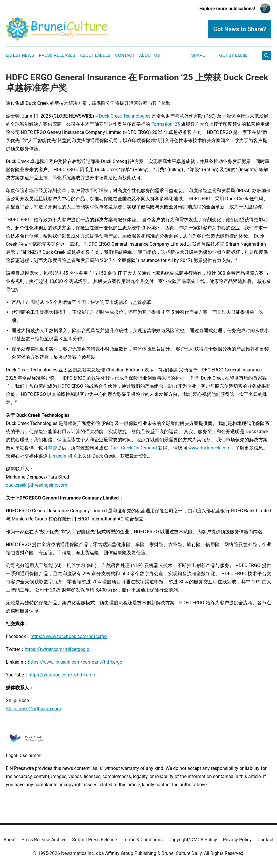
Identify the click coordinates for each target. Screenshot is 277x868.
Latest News (20, 55)
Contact (125, 55)
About (10, 840)
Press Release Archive (44, 840)
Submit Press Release (94, 840)
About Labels (95, 55)
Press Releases (57, 55)
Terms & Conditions (143, 840)
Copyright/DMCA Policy (193, 840)
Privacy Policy (237, 840)
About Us (149, 55)
